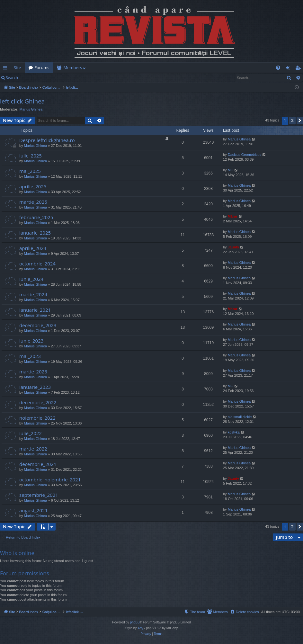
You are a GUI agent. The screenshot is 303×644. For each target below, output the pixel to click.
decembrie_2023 (38, 325)
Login (32, 78)
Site (17, 67)
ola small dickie (240, 417)
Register (53, 78)
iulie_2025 (31, 156)
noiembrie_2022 (37, 418)
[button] (300, 121)
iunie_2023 (31, 341)
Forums (42, 67)
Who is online (17, 553)
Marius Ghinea (31, 109)
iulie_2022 (31, 433)
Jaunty (233, 247)
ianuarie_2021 (35, 310)
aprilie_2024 (33, 248)
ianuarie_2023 (35, 387)
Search (12, 78)
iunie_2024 (31, 279)
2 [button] (292, 120)
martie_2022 (33, 449)
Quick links (6, 69)
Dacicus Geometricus (245, 155)
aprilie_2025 (33, 186)
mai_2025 (30, 171)
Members (73, 67)
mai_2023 (30, 356)
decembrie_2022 (38, 402)
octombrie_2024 (37, 264)
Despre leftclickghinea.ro (47, 140)
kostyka (234, 432)
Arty (140, 628)
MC (231, 170)
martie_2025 (33, 202)
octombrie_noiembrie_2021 (50, 479)
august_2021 (33, 510)
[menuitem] (178, 68)
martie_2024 (33, 294)
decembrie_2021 (38, 464)
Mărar (233, 216)
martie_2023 (33, 371)
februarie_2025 (36, 217)
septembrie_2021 (39, 495)
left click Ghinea (22, 101)
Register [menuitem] (299, 69)
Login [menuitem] (289, 69)
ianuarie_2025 (35, 233)
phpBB (135, 622)
